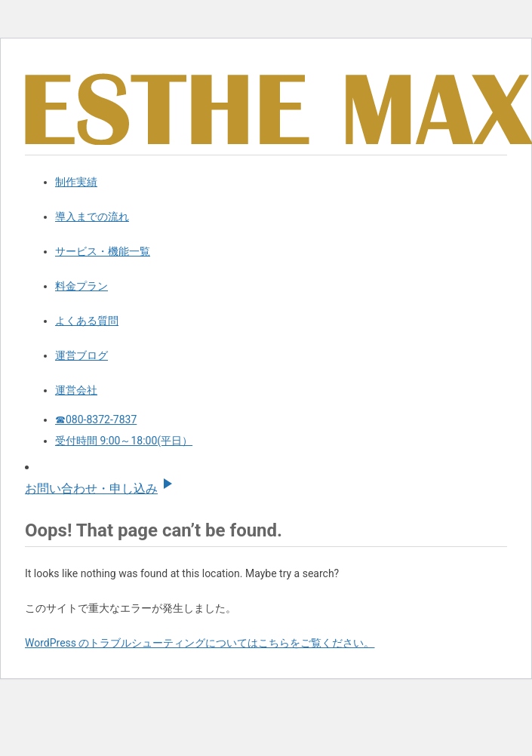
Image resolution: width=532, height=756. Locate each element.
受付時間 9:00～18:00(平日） (124, 441)
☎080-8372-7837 (96, 419)
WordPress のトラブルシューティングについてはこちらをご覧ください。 (200, 643)
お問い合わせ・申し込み (100, 489)
